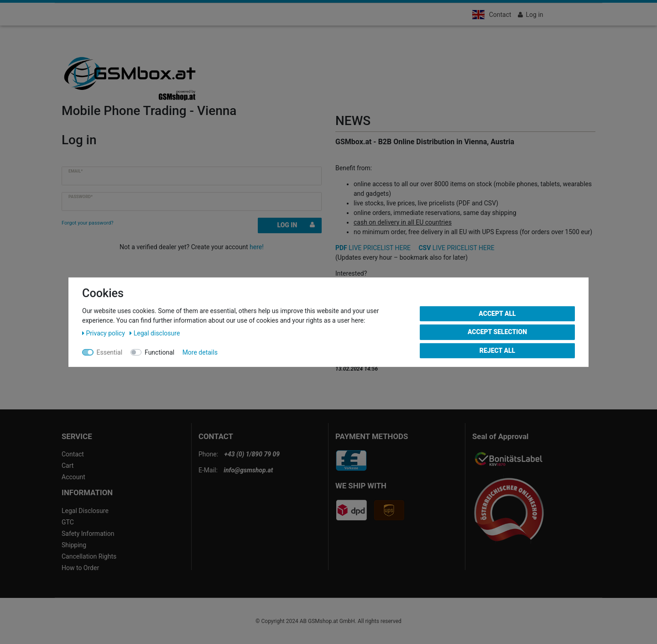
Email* (76, 171)
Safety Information (88, 534)
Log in (296, 225)
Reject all (497, 350)
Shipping (74, 545)
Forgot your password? (88, 223)
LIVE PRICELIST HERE (373, 248)
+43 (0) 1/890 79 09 (252, 454)
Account (73, 477)
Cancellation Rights (89, 556)
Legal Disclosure (85, 511)
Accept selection (497, 332)
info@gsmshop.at (248, 470)
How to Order (80, 568)
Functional (159, 352)
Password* (81, 197)
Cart (68, 466)
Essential (110, 352)
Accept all (497, 313)
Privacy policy (104, 333)
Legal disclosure (155, 333)
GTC (68, 522)
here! (257, 247)
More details (200, 352)
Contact (500, 15)
